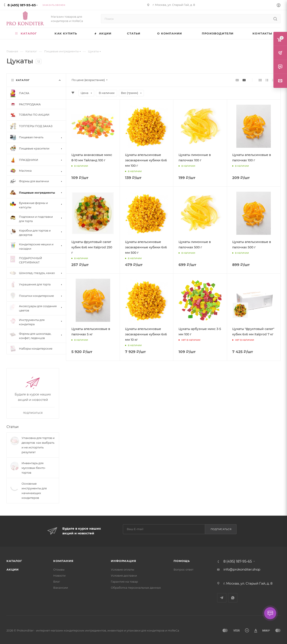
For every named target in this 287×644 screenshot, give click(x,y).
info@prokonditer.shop (242, 569)
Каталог (14, 561)
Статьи (13, 427)
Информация (123, 561)
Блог (57, 582)
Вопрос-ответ (183, 569)
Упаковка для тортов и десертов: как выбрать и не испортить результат (38, 445)
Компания (63, 561)
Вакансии (61, 588)
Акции (13, 569)
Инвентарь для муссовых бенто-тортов (34, 468)
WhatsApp (233, 598)
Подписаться (221, 529)
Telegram (222, 598)
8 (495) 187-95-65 (22, 5)
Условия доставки (124, 576)
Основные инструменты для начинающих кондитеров (34, 491)
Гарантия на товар (124, 582)
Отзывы (59, 569)
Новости (59, 576)
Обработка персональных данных (136, 588)
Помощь (182, 561)
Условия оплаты (122, 569)
